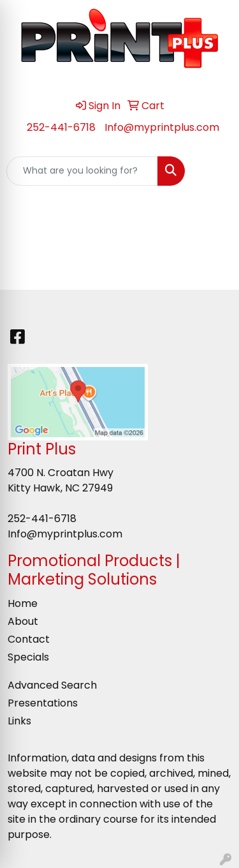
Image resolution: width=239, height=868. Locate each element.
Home (23, 603)
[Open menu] (214, 171)
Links (19, 721)
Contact (29, 639)
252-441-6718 (61, 127)
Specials (28, 657)
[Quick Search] (82, 171)
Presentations (43, 703)
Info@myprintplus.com (162, 127)
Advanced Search (52, 685)
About (23, 621)
